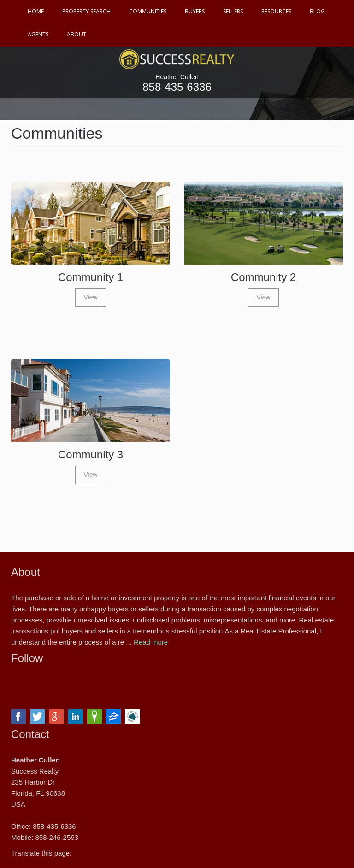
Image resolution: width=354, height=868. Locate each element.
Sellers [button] (233, 11)
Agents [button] (38, 34)
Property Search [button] (86, 11)
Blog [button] (317, 11)
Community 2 (263, 277)
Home (36, 11)
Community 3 (91, 455)
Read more (151, 642)
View (90, 297)
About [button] (77, 34)
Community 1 (91, 277)
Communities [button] (148, 11)
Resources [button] (276, 11)
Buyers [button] (195, 11)
